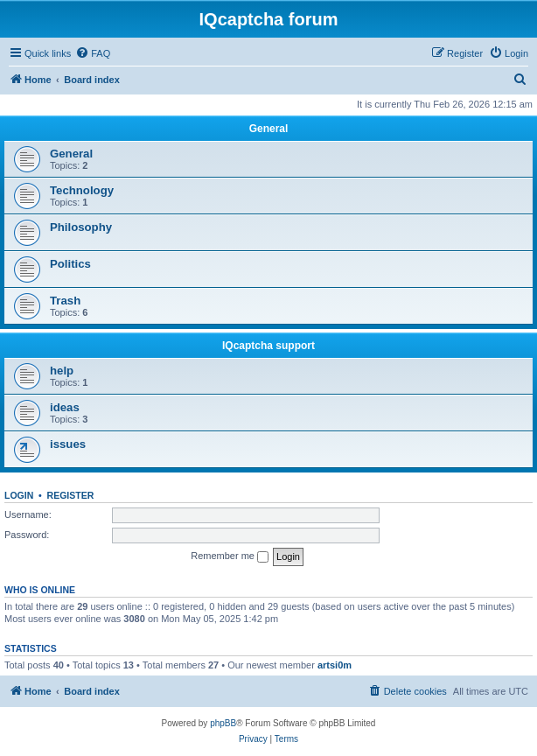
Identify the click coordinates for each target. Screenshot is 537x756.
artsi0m (335, 665)
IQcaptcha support (268, 346)
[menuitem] (93, 53)
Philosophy (81, 227)
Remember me (230, 556)
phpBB (223, 723)
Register (71, 495)
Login (19, 495)
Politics (70, 264)
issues (68, 444)
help (62, 371)
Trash (65, 301)
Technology (82, 190)
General (269, 129)
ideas (65, 407)
